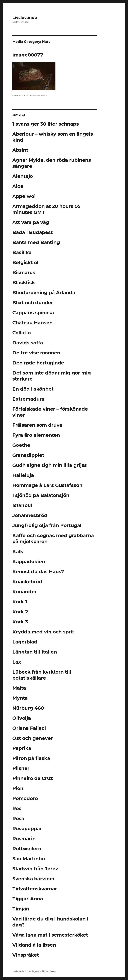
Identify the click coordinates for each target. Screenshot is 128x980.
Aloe (18, 186)
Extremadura (28, 399)
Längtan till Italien (35, 652)
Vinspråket (26, 955)
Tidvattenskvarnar (35, 889)
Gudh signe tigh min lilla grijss (50, 465)
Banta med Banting (36, 242)
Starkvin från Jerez (35, 869)
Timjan (21, 909)
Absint (20, 150)
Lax (17, 662)
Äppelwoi (24, 196)
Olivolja (22, 718)
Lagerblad (25, 642)
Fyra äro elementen (36, 435)
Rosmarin (24, 838)
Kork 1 (20, 602)
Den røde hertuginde (38, 363)
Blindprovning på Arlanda (44, 292)
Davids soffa (28, 343)
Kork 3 (20, 622)
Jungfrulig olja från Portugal (47, 525)
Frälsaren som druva (37, 425)
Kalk (18, 551)
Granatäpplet (28, 455)
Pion (18, 788)
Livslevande (25, 17)
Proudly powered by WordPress (41, 971)
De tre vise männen (36, 353)
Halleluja (23, 475)
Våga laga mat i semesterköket (50, 935)
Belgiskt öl (25, 262)
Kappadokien (29, 561)
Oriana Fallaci (29, 728)
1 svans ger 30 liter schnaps (46, 124)
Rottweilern (27, 849)
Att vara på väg (31, 222)
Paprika (22, 748)
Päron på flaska (31, 758)
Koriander (24, 592)
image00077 (28, 55)
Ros (17, 808)
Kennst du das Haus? (38, 572)
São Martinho (29, 859)
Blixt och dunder (33, 303)
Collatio (22, 333)
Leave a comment (39, 96)
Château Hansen (32, 323)
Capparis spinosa (33, 313)
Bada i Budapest (33, 232)
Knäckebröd (27, 582)
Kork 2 (20, 612)
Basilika (22, 252)
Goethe (21, 445)
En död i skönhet (33, 389)
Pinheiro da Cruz (33, 778)
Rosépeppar (27, 828)
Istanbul (22, 505)
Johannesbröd (30, 515)
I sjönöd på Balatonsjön (41, 495)
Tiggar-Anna (28, 899)
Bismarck (24, 272)
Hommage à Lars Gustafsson (47, 485)
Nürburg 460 (28, 708)
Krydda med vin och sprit (43, 632)
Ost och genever (33, 738)
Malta (19, 688)
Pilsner (21, 768)
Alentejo (23, 176)
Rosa (18, 818)
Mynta (20, 698)
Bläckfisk (24, 282)
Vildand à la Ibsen (34, 945)
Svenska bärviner (34, 879)
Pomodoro (25, 798)
